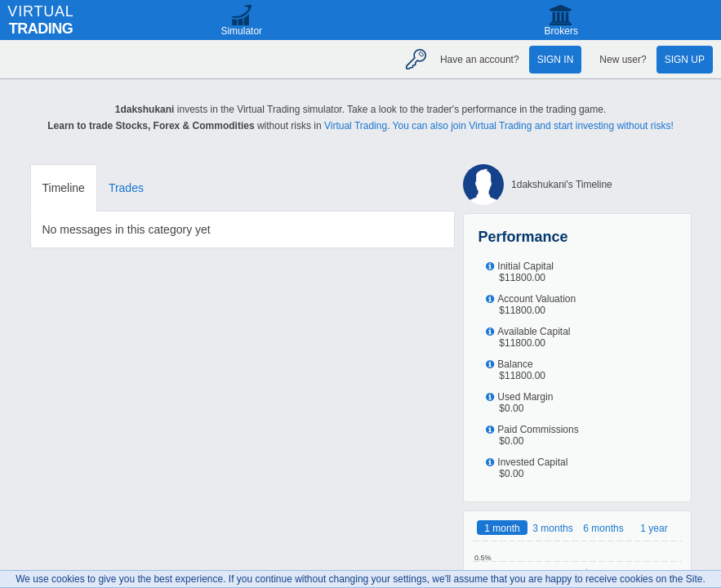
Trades (126, 188)
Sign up (685, 60)
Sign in (556, 60)
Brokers (561, 31)
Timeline (64, 188)
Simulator (241, 31)
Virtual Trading (356, 126)
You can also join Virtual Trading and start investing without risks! (533, 126)
